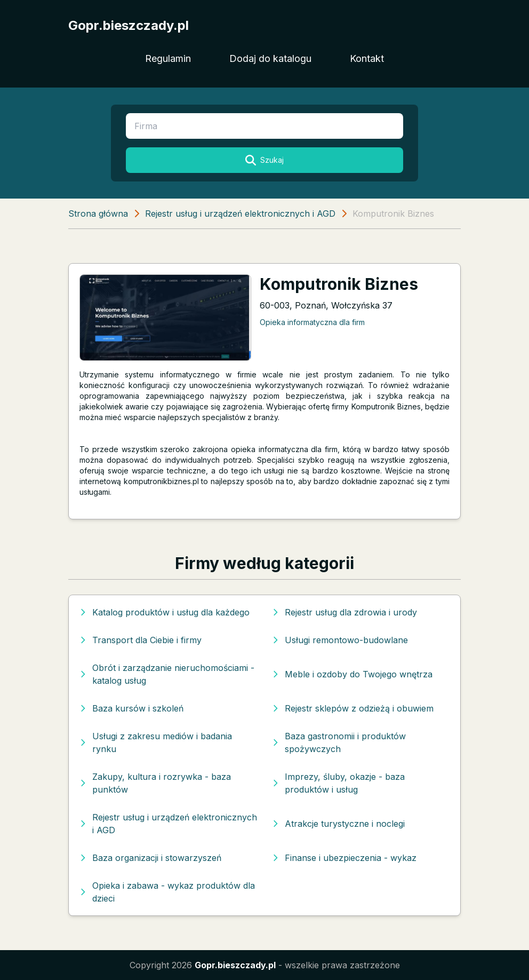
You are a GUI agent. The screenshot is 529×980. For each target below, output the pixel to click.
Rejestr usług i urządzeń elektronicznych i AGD (240, 214)
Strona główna (98, 214)
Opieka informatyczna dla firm (312, 322)
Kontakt (367, 58)
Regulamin (168, 58)
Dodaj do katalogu (270, 58)
